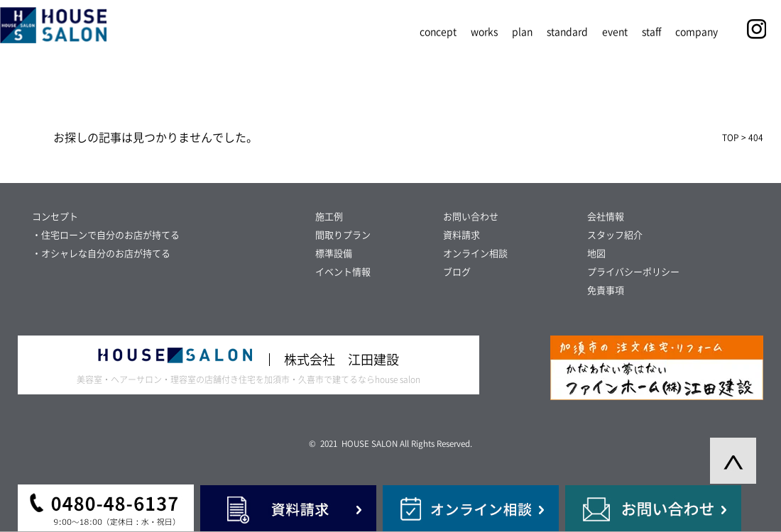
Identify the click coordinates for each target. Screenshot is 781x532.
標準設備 (334, 254)
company (697, 32)
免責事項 (606, 290)
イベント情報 (343, 272)
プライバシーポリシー (633, 272)
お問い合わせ (471, 217)
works (484, 32)
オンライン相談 (475, 254)
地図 (596, 254)
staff (651, 32)
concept (438, 32)
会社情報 (606, 217)
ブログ (457, 272)
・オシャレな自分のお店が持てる (101, 254)
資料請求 (461, 235)
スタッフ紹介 (615, 235)
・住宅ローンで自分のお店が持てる (106, 235)
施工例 (329, 217)
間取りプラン (343, 235)
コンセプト (55, 217)
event (615, 32)
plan (522, 32)
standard (567, 32)
